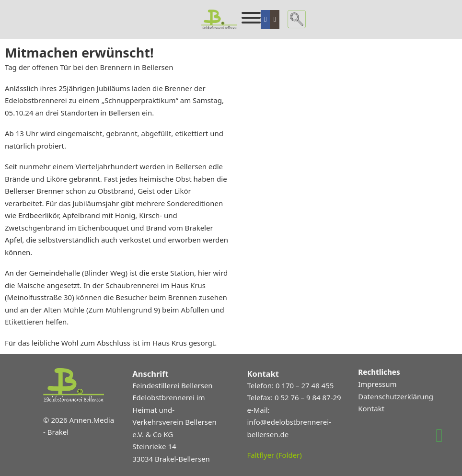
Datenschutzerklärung (396, 396)
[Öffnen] (251, 18)
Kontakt (371, 408)
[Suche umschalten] (297, 19)
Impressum (377, 384)
